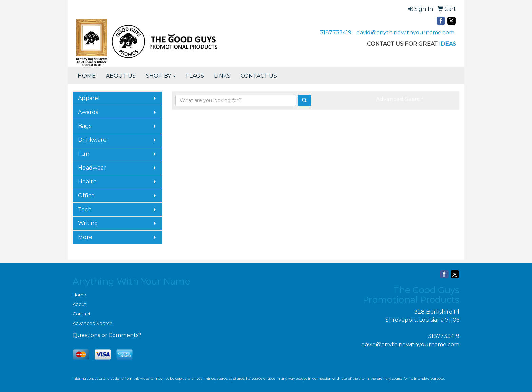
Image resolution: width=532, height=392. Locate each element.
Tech (85, 209)
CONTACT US (259, 76)
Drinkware (92, 140)
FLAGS (195, 76)
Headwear (92, 168)
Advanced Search (400, 99)
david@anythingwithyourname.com (405, 32)
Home (80, 295)
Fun (84, 154)
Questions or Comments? (107, 335)
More (85, 237)
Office (86, 195)
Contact (82, 314)
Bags (85, 126)
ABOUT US (121, 76)
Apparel (89, 98)
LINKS (222, 76)
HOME (87, 76)
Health (87, 182)
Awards (88, 112)
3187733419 (336, 32)
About (79, 304)
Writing (88, 223)
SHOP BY (161, 76)
